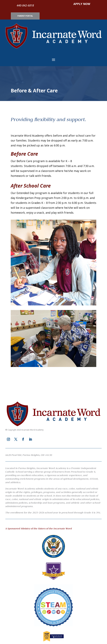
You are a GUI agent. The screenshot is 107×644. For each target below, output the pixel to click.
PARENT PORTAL (25, 16)
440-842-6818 (25, 5)
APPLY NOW (82, 4)
